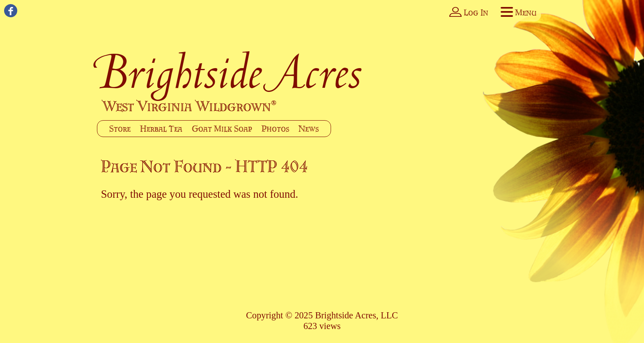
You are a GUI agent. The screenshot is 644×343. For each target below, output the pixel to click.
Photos (275, 129)
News (309, 129)
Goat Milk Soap (222, 129)
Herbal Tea (161, 129)
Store (120, 129)
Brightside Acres (230, 72)
